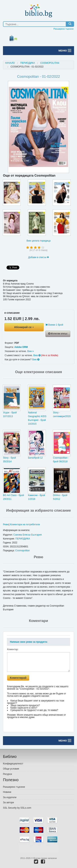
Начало (10, 63)
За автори (8, 802)
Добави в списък (39, 257)
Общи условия (11, 769)
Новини (7, 792)
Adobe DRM (21, 347)
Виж (31, 351)
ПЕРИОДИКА (28, 63)
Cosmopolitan (50, 63)
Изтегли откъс (58, 334)
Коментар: (13, 649)
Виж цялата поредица (38, 241)
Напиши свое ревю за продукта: (29, 642)
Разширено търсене (64, 29)
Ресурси (7, 774)
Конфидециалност (13, 764)
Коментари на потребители (25, 524)
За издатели (10, 797)
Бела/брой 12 (35, 458)
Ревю (6, 524)
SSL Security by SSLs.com (17, 808)
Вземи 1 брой (54, 325)
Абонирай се (24, 327)
